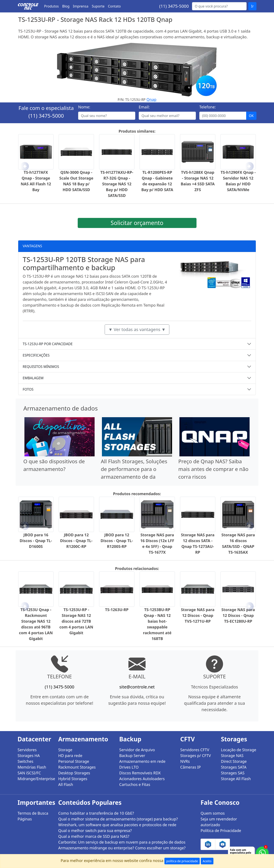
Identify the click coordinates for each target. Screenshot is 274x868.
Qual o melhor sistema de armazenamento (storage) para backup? (118, 819)
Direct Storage (234, 761)
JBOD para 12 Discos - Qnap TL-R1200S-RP (117, 541)
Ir (252, 6)
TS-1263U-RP (117, 610)
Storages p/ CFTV (196, 756)
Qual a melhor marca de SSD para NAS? (94, 836)
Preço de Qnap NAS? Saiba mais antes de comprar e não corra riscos (213, 469)
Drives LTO (129, 767)
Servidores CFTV (195, 750)
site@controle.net (137, 687)
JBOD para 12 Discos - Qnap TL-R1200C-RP (76, 541)
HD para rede (70, 756)
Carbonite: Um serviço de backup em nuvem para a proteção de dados (122, 842)
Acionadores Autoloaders (142, 779)
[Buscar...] (219, 6)
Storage (65, 750)
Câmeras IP (191, 767)
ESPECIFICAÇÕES (36, 355)
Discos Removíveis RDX (140, 773)
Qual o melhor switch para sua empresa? (95, 831)
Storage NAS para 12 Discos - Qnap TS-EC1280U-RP (238, 615)
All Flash (66, 784)
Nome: (84, 107)
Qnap (151, 99)
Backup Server (132, 756)
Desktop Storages (74, 773)
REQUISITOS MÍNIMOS (41, 367)
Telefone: (208, 107)
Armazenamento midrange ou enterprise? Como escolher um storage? (122, 848)
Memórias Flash (32, 767)
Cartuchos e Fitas (135, 784)
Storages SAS (233, 773)
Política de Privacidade (221, 831)
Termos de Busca (33, 813)
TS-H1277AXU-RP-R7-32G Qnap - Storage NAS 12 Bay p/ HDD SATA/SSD (117, 184)
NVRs (185, 761)
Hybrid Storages (73, 779)
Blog (66, 6)
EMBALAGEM (33, 378)
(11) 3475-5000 (174, 6)
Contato (114, 6)
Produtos (51, 6)
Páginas (25, 819)
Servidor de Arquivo (137, 750)
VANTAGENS (32, 246)
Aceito (207, 861)
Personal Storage (74, 761)
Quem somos (213, 813)
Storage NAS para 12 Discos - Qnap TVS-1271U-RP (198, 615)
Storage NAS (232, 756)
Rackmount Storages (77, 767)
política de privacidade (182, 861)
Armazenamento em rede (142, 761)
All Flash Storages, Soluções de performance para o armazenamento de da (134, 469)
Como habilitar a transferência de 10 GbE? (96, 813)
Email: (144, 107)
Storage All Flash (236, 779)
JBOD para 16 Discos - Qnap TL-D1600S (36, 541)
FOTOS (28, 389)
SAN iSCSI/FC (29, 773)
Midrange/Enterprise (35, 779)
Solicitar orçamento (137, 223)
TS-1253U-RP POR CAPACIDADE (48, 344)
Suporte (98, 6)
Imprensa (81, 6)
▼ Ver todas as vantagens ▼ (137, 329)
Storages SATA (234, 767)
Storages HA (29, 756)
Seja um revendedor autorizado (219, 822)
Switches (25, 761)
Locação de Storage (239, 750)
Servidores (27, 750)
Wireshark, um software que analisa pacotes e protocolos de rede (117, 825)
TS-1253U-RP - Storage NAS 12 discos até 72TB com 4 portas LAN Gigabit (76, 621)
